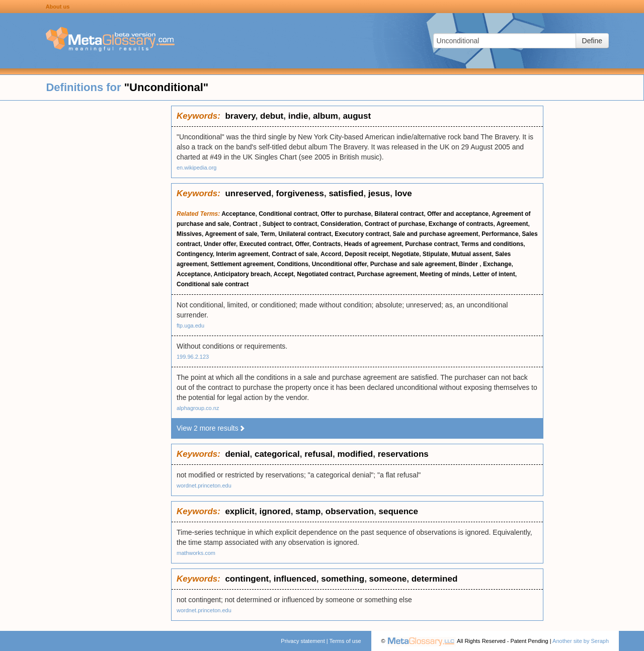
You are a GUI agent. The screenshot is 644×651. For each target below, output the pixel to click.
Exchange (497, 264)
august (357, 116)
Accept (284, 274)
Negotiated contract (325, 274)
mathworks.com (196, 553)
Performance (500, 234)
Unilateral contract (305, 234)
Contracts (327, 244)
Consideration (341, 224)
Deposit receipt (367, 254)
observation (350, 511)
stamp (308, 511)
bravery (240, 116)
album (326, 116)
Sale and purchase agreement (436, 234)
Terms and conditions (493, 244)
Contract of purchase (395, 224)
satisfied (346, 193)
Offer (302, 244)
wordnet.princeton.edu (204, 485)
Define (592, 41)
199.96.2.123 (193, 357)
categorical (277, 454)
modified (355, 454)
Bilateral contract (399, 214)
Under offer (220, 244)
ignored (275, 511)
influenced (295, 579)
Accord (331, 254)
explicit (240, 511)
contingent (247, 579)
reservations (403, 454)
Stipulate (435, 254)
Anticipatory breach (242, 274)
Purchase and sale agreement (413, 264)
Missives (189, 234)
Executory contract (362, 234)
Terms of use (345, 641)
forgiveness (300, 193)
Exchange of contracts (461, 224)
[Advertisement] (86, 257)
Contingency (195, 254)
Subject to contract (290, 224)
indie (298, 116)
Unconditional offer (339, 264)
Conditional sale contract (213, 284)
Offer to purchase (346, 214)
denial (237, 454)
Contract (246, 224)
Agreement (512, 224)
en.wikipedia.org (197, 168)
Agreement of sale (231, 234)
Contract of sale (295, 254)
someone (388, 579)
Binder (469, 264)
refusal (318, 454)
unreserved (248, 193)
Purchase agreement (387, 274)
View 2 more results (211, 428)
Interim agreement (242, 254)
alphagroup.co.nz (198, 408)
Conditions (293, 264)
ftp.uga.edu (190, 326)
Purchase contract (431, 244)
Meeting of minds (445, 274)
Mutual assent (471, 254)
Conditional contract (288, 214)
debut (272, 116)
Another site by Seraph (581, 641)
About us (58, 7)
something (343, 579)
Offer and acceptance (458, 214)
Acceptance (238, 214)
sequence (398, 511)
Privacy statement (303, 641)
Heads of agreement (373, 244)
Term (268, 234)
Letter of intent (494, 274)
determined (435, 579)
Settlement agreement (242, 264)
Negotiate (405, 254)
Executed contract (266, 244)
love (404, 193)
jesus (379, 193)
